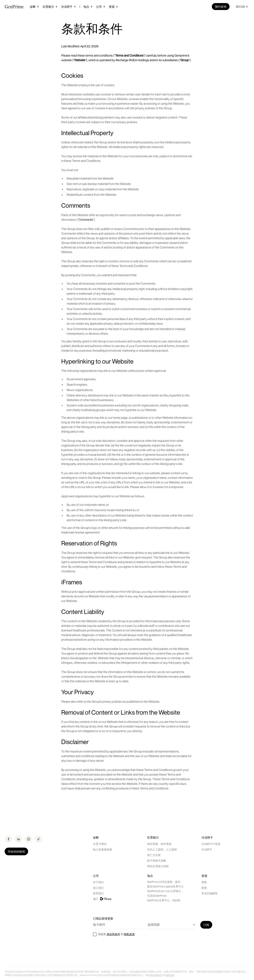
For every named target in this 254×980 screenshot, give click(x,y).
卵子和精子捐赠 (157, 861)
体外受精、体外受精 (159, 844)
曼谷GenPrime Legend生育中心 (165, 886)
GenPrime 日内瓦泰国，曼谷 (164, 882)
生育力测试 (100, 844)
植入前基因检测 (102, 849)
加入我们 (98, 888)
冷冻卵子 (207, 849)
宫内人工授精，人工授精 (162, 849)
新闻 (204, 888)
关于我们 (98, 882)
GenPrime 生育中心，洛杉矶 (164, 900)
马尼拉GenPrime (157, 896)
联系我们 (98, 893)
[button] (35, 7)
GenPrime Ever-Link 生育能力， (166, 891)
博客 (204, 882)
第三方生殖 (154, 855)
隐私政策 (129, 934)
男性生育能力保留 (158, 866)
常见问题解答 (210, 893)
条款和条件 (113, 934)
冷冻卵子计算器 (211, 844)
